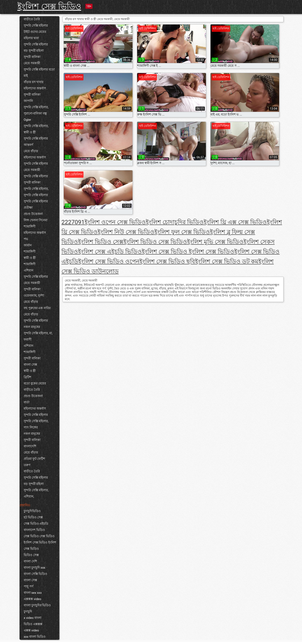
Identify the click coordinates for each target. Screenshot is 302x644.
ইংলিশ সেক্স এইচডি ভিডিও (110, 252)
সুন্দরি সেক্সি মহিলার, (36, 107)
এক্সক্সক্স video (33, 599)
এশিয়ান (29, 270)
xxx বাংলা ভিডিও (35, 637)
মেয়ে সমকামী (32, 63)
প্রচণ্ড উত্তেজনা (33, 214)
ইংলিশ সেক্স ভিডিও (49, 7)
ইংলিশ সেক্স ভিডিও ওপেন (109, 262)
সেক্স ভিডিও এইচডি (36, 524)
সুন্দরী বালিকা (32, 57)
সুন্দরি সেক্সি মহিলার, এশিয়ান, (36, 493)
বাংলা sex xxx (33, 593)
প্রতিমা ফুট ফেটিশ (34, 459)
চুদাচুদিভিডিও (32, 511)
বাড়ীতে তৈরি (32, 19)
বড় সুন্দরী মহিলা (34, 51)
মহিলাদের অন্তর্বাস (35, 88)
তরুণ (27, 465)
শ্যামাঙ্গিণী (30, 226)
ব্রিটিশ (27, 377)
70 (75, 222)
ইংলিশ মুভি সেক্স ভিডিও (215, 242)
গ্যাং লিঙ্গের (31, 427)
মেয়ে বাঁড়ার (31, 151)
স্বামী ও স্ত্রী (30, 132)
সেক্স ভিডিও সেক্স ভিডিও (39, 536)
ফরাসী (28, 339)
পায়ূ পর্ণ (29, 586)
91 (81, 222)
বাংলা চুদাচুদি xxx (34, 568)
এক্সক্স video (31, 630)
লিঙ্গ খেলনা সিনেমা (36, 220)
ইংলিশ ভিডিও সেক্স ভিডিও (155, 242)
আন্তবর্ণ (28, 145)
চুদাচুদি (28, 612)
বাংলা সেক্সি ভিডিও (35, 574)
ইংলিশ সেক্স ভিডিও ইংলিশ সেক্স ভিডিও (40, 546)
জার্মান (28, 245)
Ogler (27, 120)
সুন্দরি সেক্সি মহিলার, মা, (38, 333)
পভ (26, 239)
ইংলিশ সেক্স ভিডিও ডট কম (227, 262)
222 (66, 222)
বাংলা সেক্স (30, 365)
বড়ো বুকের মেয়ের (35, 383)
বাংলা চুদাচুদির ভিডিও (37, 605)
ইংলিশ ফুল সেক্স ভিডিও (182, 232)
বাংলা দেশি (30, 561)
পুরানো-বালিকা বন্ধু (35, 113)
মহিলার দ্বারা (31, 38)
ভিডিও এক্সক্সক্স (33, 624)
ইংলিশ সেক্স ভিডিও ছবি (167, 262)
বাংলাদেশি (30, 446)
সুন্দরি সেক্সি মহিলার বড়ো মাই (39, 73)
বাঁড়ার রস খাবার (34, 82)
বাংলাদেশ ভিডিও (34, 530)
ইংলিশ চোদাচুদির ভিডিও (175, 222)
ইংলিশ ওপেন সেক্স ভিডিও (115, 222)
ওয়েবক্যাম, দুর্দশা (34, 296)
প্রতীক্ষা (28, 208)
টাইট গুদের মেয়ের (35, 32)
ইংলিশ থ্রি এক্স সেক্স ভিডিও (235, 222)
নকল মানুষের (32, 327)
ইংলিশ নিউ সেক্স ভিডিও (126, 232)
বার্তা (27, 402)
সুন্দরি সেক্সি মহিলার (36, 26)
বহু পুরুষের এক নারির (37, 308)
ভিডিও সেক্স (31, 555)
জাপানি (28, 101)
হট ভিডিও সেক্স (33, 517)
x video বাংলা (33, 618)
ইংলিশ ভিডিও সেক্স (101, 242)
